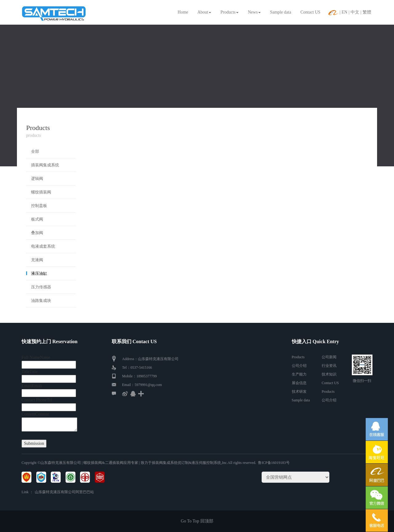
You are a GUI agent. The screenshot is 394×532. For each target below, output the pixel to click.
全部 (35, 151)
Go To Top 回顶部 (197, 521)
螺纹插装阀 (41, 192)
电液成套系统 (43, 246)
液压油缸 (39, 273)
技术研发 (299, 392)
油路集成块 (41, 301)
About (204, 12)
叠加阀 (37, 233)
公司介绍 (299, 366)
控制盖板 (39, 206)
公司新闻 (329, 357)
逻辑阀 (37, 179)
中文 (355, 12)
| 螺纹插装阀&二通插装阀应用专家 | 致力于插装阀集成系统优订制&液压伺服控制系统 (151, 463)
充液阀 (37, 260)
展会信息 (299, 383)
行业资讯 (329, 366)
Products (229, 12)
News (254, 12)
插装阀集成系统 (45, 165)
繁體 (367, 12)
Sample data (281, 12)
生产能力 (299, 374)
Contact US (310, 12)
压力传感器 (41, 287)
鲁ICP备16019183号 (274, 463)
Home (183, 12)
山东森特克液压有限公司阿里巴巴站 (64, 492)
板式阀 (37, 219)
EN (345, 12)
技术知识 (329, 374)
